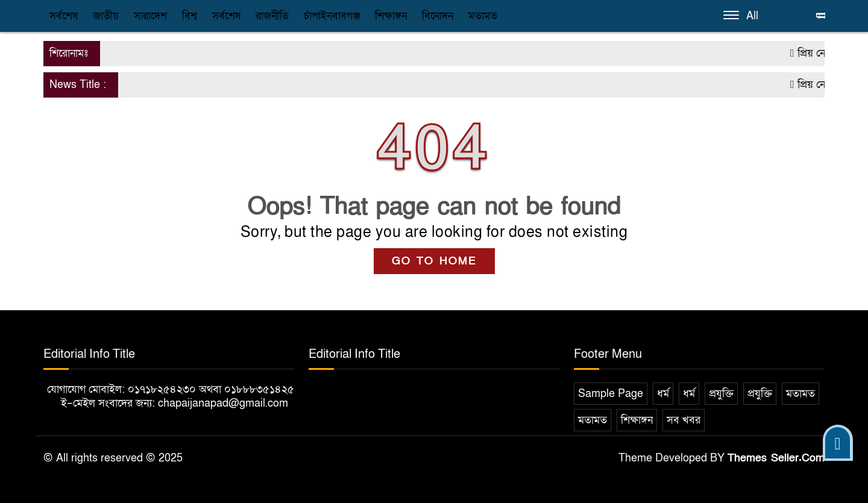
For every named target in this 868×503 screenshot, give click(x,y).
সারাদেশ (150, 16)
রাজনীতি (272, 16)
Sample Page (611, 394)
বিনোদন (438, 16)
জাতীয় (106, 16)
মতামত (483, 16)
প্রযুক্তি (721, 394)
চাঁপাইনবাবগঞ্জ (332, 16)
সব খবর (684, 420)
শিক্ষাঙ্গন (391, 16)
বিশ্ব (190, 16)
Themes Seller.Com (776, 458)
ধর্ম (663, 394)
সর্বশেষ (64, 16)
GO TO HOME (434, 261)
